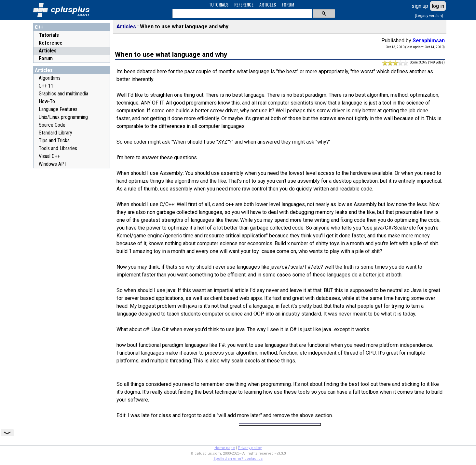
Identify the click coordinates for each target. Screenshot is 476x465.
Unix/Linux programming (63, 117)
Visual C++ (49, 156)
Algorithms (50, 78)
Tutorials (49, 35)
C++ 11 (46, 86)
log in (438, 6)
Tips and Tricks (54, 141)
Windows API (52, 164)
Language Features (58, 109)
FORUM (288, 4)
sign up (420, 6)
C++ (39, 27)
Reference (51, 43)
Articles (48, 51)
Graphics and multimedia (63, 94)
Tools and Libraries (58, 148)
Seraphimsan (429, 41)
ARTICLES (268, 4)
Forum (46, 58)
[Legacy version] (429, 16)
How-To (47, 101)
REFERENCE (244, 4)
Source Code (52, 125)
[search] (242, 14)
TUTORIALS (219, 4)
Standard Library (55, 133)
